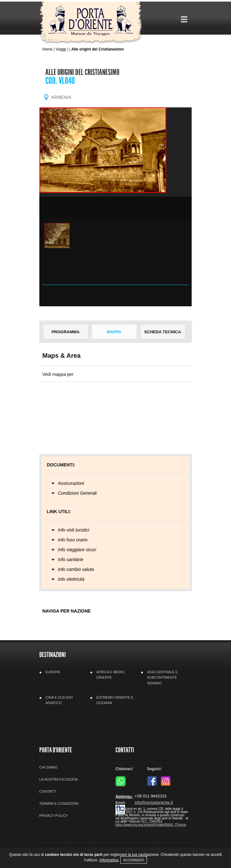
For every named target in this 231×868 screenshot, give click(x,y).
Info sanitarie (71, 559)
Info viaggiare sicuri (77, 550)
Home (48, 49)
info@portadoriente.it (154, 802)
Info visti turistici (74, 530)
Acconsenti (134, 860)
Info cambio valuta (76, 569)
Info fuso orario (73, 540)
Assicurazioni (71, 483)
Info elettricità (71, 579)
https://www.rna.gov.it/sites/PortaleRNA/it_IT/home (151, 825)
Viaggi (61, 49)
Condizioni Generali (77, 493)
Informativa (109, 860)
